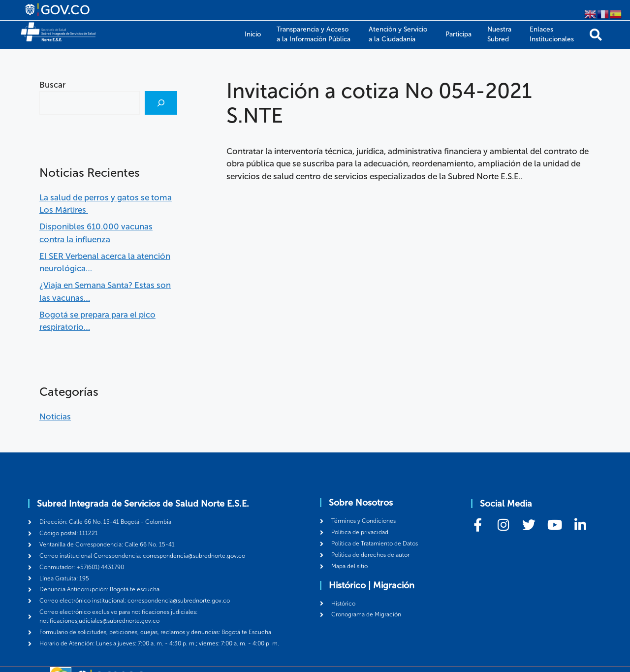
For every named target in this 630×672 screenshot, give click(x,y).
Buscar (52, 85)
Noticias (55, 416)
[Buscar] (161, 103)
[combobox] (90, 103)
